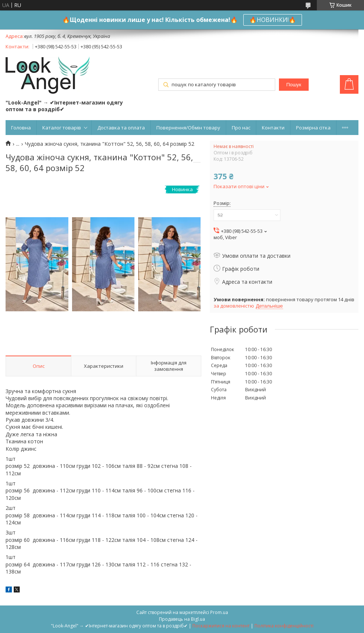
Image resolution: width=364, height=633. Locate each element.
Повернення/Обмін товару (188, 128)
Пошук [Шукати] (294, 85)
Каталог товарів (62, 128)
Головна (21, 128)
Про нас (241, 128)
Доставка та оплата (121, 128)
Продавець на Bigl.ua (182, 619)
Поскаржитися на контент (221, 626)
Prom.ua (219, 612)
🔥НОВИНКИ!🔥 (273, 20)
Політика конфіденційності (284, 626)
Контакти (273, 128)
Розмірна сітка (313, 128)
